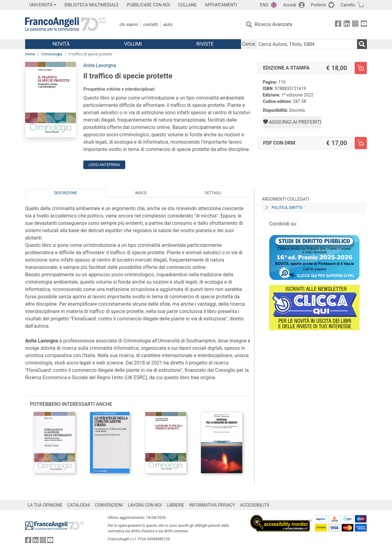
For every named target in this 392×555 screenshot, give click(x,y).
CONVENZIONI (109, 505)
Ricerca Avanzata (274, 24)
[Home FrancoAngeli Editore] (66, 25)
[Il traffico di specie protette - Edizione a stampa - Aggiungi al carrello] (361, 68)
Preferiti (318, 5)
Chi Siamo (129, 25)
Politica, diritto (287, 208)
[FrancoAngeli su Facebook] (338, 25)
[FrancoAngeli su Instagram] (355, 25)
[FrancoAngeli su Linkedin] (347, 25)
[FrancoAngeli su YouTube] (364, 25)
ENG (264, 5)
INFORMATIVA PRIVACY (212, 505)
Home (30, 54)
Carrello (348, 5)
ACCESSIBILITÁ (255, 505)
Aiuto (168, 25)
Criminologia (52, 54)
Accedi (290, 5)
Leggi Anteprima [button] (104, 165)
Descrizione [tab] (66, 193)
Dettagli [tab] (213, 193)
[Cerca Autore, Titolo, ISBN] (307, 44)
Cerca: (249, 44)
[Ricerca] (362, 44)
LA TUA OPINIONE (45, 505)
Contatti (150, 25)
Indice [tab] (141, 193)
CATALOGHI (79, 505)
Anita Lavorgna (100, 65)
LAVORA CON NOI (145, 505)
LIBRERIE (176, 505)
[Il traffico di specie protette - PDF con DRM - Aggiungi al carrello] (361, 143)
